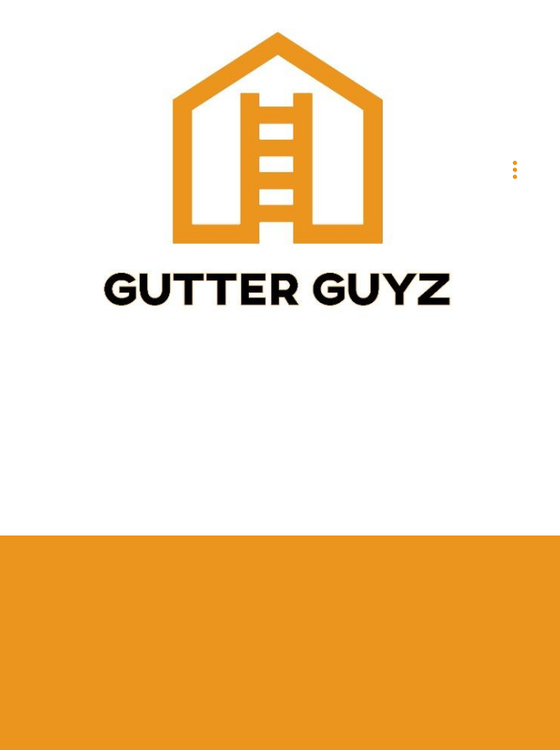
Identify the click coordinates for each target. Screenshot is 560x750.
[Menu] (515, 169)
